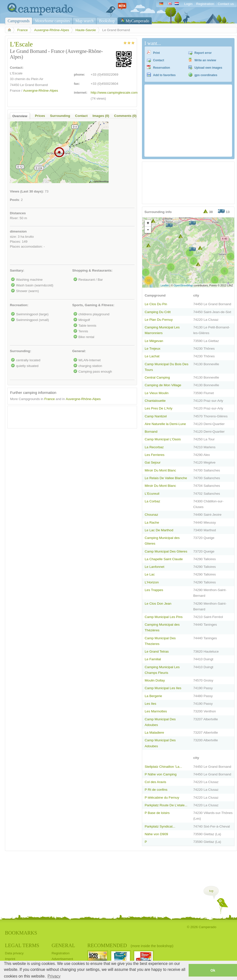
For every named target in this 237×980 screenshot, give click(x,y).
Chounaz (151, 515)
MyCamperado (137, 21)
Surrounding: (20, 351)
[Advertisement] (68, 416)
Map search (84, 21)
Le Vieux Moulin (157, 393)
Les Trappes (154, 590)
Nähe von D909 (156, 834)
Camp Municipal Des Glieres (166, 551)
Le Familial (153, 659)
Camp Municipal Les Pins (164, 617)
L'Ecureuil (152, 494)
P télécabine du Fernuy (162, 798)
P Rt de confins (156, 790)
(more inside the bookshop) (152, 946)
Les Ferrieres (155, 455)
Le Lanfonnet (154, 567)
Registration (205, 4)
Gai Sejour (153, 462)
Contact (159, 60)
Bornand (151, 432)
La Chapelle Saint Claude (164, 559)
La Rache (152, 522)
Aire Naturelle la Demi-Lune (165, 424)
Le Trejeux (153, 349)
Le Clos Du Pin (156, 304)
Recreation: (19, 305)
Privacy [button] (54, 976)
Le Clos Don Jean (158, 604)
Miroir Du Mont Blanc (160, 470)
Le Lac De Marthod (159, 530)
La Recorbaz (154, 447)
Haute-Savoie (86, 30)
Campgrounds (19, 21)
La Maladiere (154, 733)
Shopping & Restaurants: (92, 270)
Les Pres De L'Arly (158, 408)
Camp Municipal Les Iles (163, 688)
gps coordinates (206, 75)
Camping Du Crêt (158, 312)
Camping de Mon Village (163, 385)
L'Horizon (152, 582)
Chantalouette (155, 401)
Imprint (10, 959)
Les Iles (150, 704)
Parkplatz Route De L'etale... (166, 805)
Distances (18, 213)
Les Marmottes (156, 711)
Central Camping (157, 377)
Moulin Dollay (155, 680)
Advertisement (62, 959)
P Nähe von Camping (161, 774)
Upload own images (208, 68)
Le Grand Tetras (157, 651)
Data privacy (14, 953)
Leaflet (165, 285)
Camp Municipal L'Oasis (163, 439)
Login (188, 4)
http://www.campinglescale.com (114, 93)
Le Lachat (152, 356)
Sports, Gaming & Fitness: (93, 305)
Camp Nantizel (156, 416)
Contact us (226, 4)
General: (79, 351)
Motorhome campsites (52, 21)
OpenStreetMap (183, 285)
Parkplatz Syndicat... (160, 826)
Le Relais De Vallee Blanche (166, 478)
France (22, 30)
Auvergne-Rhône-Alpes (51, 30)
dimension (18, 231)
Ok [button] (213, 970)
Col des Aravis (155, 782)
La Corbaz (152, 501)
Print (156, 53)
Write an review (205, 60)
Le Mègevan (154, 341)
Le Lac (150, 574)
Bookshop (107, 21)
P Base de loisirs (157, 813)
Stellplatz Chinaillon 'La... (163, 767)
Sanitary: (17, 270)
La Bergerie (153, 696)
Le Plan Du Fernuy (159, 320)
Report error (203, 53)
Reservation (162, 68)
